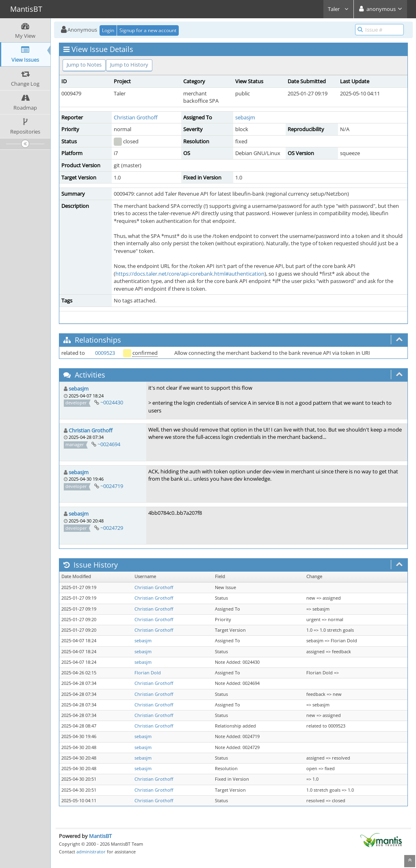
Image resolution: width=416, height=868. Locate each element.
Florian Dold (148, 673)
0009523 (105, 353)
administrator (91, 852)
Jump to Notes (84, 65)
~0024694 (109, 444)
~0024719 (112, 486)
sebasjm (245, 117)
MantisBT (100, 836)
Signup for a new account (148, 30)
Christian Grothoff (136, 117)
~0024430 (112, 402)
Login (108, 30)
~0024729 (112, 528)
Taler (338, 9)
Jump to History (129, 65)
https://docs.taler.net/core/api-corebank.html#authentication (190, 274)
